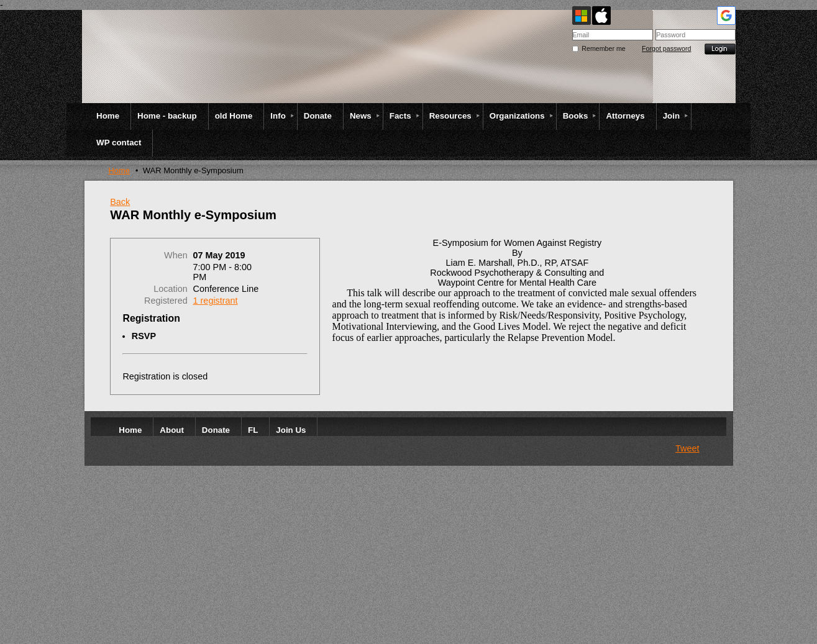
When (176, 255)
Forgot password (666, 48)
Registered (166, 301)
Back (120, 202)
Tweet (687, 448)
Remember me (603, 48)
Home (119, 170)
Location (170, 289)
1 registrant (216, 301)
